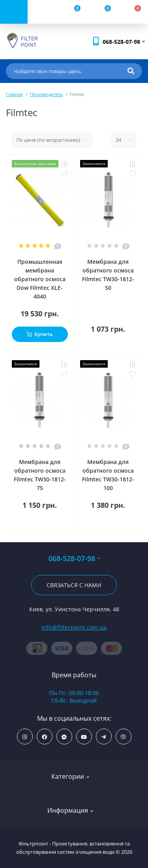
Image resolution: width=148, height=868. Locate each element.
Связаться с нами (74, 585)
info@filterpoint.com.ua (74, 627)
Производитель (46, 94)
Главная (14, 94)
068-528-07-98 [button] (74, 559)
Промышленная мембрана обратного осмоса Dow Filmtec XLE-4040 (40, 279)
